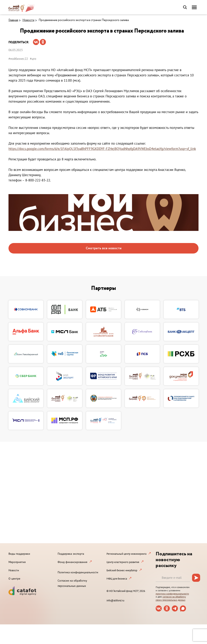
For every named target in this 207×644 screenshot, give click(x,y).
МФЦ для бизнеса (117, 579)
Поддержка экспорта (71, 554)
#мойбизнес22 (18, 59)
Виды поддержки (19, 554)
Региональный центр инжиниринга (126, 554)
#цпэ (33, 59)
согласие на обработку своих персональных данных (171, 598)
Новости (28, 20)
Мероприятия (17, 562)
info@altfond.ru (115, 600)
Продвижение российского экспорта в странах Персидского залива (84, 20)
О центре (14, 579)
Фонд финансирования (72, 562)
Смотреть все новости (104, 248)
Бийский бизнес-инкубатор (122, 570)
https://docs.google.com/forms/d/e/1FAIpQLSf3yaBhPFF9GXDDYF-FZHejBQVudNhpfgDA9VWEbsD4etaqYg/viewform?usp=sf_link (102, 149)
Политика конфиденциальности (78, 572)
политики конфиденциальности (172, 594)
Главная (13, 20)
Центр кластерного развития (123, 562)
